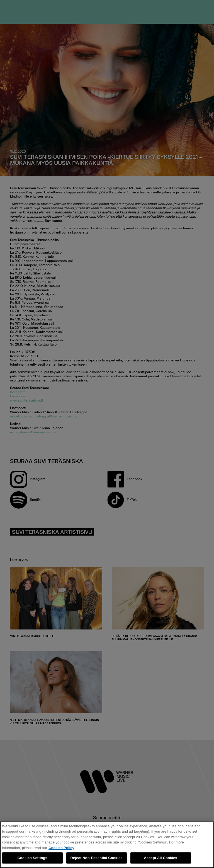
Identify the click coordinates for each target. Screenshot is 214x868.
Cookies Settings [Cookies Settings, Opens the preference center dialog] (32, 858)
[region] (107, 845)
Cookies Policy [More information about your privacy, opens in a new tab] (61, 848)
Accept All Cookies (160, 858)
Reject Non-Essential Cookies (97, 858)
